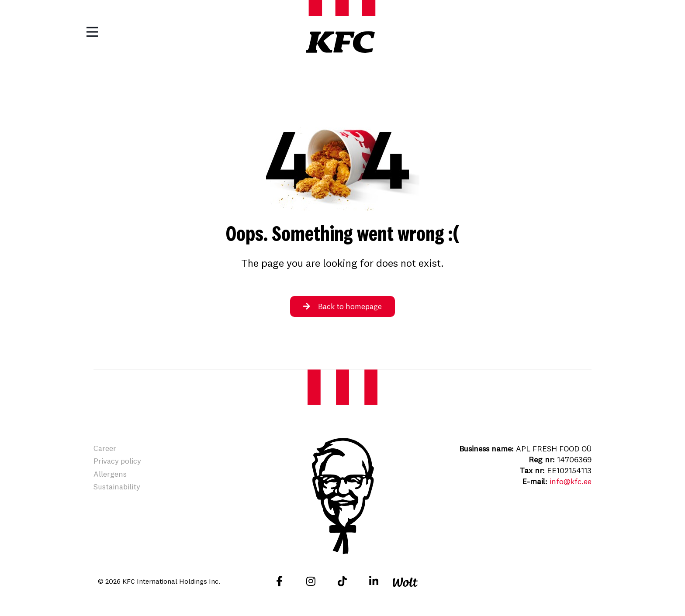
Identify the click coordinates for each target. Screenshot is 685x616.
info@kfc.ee (570, 481)
